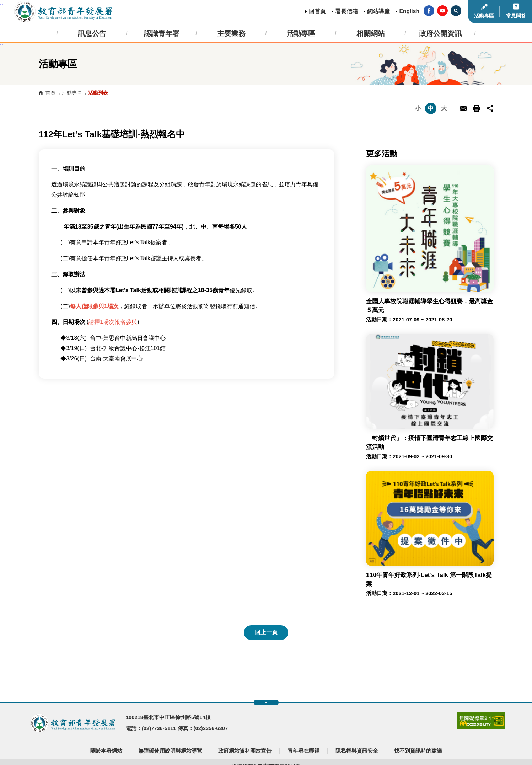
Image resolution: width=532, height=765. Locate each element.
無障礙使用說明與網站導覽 (170, 751)
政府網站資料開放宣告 (245, 751)
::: (2, 3)
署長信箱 (346, 11)
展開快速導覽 (266, 702)
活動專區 (484, 16)
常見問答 (516, 16)
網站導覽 (378, 11)
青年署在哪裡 (303, 751)
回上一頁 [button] (266, 632)
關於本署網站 (106, 751)
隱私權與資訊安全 (357, 751)
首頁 (50, 93)
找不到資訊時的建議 (418, 751)
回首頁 (317, 11)
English (409, 11)
